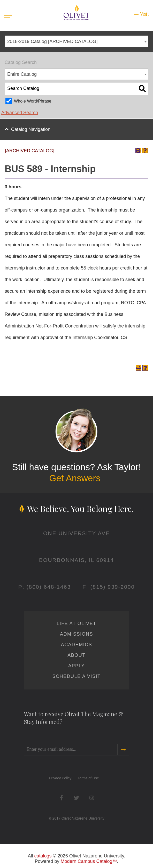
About (76, 655)
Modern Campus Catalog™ (89, 861)
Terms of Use (88, 778)
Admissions (76, 634)
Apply (76, 666)
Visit (145, 14)
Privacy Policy (60, 778)
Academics (77, 645)
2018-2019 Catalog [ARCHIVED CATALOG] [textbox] (52, 41)
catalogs (43, 856)
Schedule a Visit (76, 676)
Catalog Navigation (31, 129)
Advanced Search (20, 113)
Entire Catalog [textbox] (22, 74)
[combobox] (76, 41)
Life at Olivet (76, 623)
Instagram (92, 798)
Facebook (61, 798)
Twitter (76, 798)
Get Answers (75, 478)
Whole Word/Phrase (33, 101)
